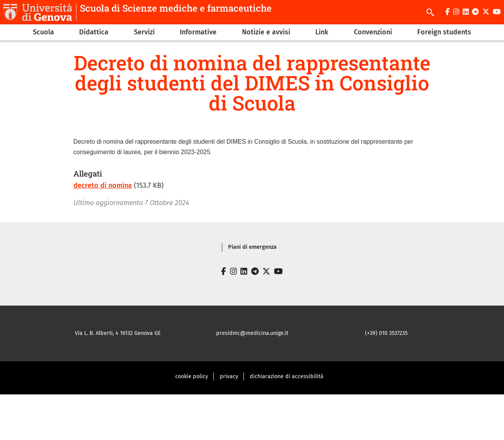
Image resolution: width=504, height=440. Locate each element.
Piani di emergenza (252, 247)
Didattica (94, 32)
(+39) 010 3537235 (386, 333)
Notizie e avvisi (266, 32)
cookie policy (192, 376)
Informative (198, 32)
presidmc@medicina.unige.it (252, 333)
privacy (229, 376)
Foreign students (444, 32)
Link (322, 32)
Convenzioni (373, 32)
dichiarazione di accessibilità (287, 376)
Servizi (144, 32)
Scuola (43, 32)
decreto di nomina (103, 185)
